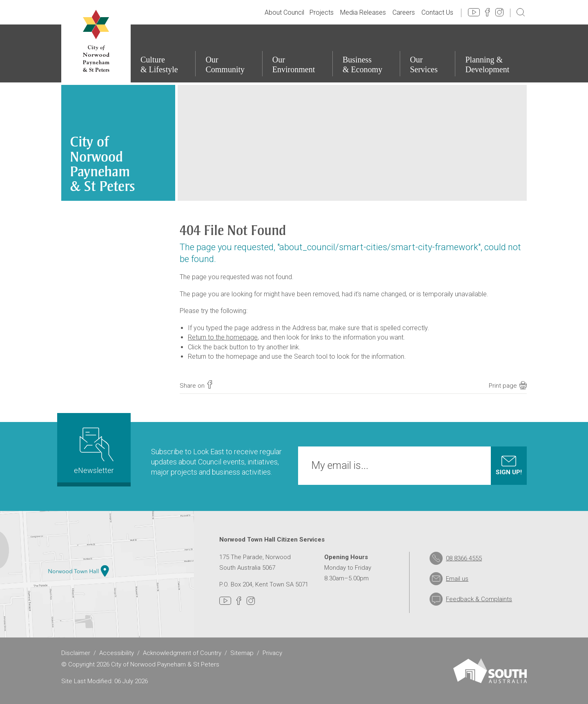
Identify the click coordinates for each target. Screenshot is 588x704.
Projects (322, 12)
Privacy (272, 653)
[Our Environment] (297, 53)
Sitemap (242, 653)
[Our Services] (428, 53)
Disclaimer (76, 653)
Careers (404, 12)
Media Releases (363, 12)
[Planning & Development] (491, 53)
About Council (284, 12)
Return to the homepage (223, 337)
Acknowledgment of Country (182, 653)
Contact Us (437, 12)
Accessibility (117, 653)
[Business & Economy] (366, 53)
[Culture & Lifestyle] (163, 53)
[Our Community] (228, 53)
